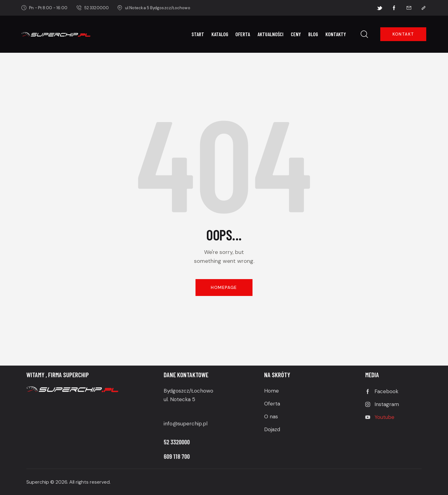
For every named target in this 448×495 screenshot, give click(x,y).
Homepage (224, 287)
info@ (171, 424)
